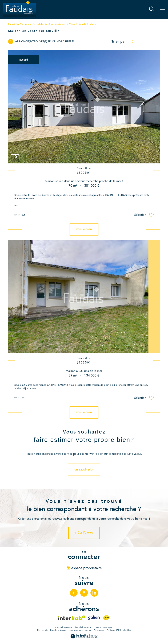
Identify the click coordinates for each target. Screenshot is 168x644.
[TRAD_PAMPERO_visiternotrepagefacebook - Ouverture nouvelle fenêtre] (74, 593)
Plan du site (43, 630)
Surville (82, 24)
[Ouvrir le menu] (162, 9)
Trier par (119, 42)
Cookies (127, 630)
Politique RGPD (114, 630)
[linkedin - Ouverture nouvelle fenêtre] (94, 593)
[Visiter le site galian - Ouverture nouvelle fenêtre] (94, 618)
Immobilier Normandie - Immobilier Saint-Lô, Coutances (37, 24)
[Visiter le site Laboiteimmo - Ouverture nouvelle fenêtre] (84, 638)
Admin (88, 630)
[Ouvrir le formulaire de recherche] (152, 9)
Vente (72, 24)
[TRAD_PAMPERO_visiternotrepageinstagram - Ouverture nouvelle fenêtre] (84, 593)
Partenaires (99, 630)
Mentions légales (58, 630)
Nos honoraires (76, 630)
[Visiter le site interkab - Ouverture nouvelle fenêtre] (72, 618)
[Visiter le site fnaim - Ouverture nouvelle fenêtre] (106, 618)
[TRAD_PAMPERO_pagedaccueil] (19, 16)
